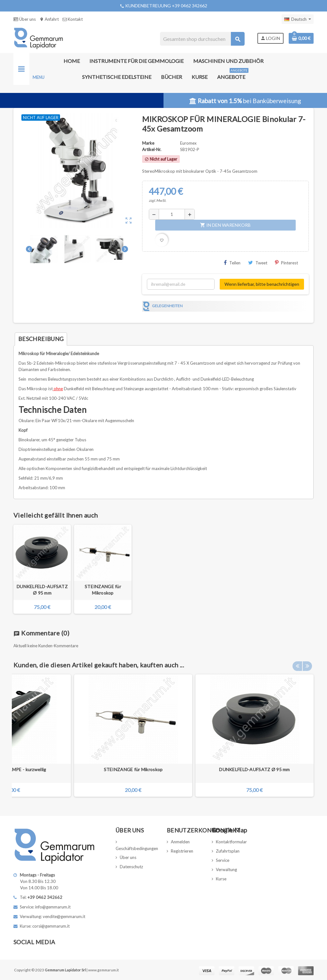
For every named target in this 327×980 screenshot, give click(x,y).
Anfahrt (49, 19)
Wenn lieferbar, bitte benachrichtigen (262, 284)
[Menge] (172, 214)
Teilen (232, 263)
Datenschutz (131, 867)
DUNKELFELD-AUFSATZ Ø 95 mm (42, 590)
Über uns (25, 19)
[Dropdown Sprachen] (298, 19)
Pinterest (286, 263)
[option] (255, 736)
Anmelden (180, 842)
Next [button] (307, 663)
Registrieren (182, 851)
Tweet (258, 263)
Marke (148, 143)
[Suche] (202, 39)
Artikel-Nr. (152, 149)
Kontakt (73, 19)
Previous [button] (297, 663)
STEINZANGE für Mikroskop (103, 590)
